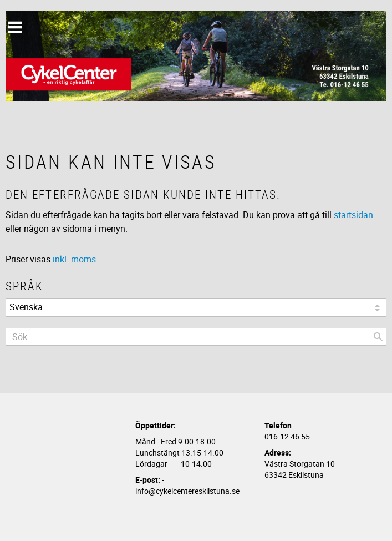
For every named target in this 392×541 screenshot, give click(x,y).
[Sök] (378, 337)
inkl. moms (74, 259)
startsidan (353, 215)
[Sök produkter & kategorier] (196, 337)
